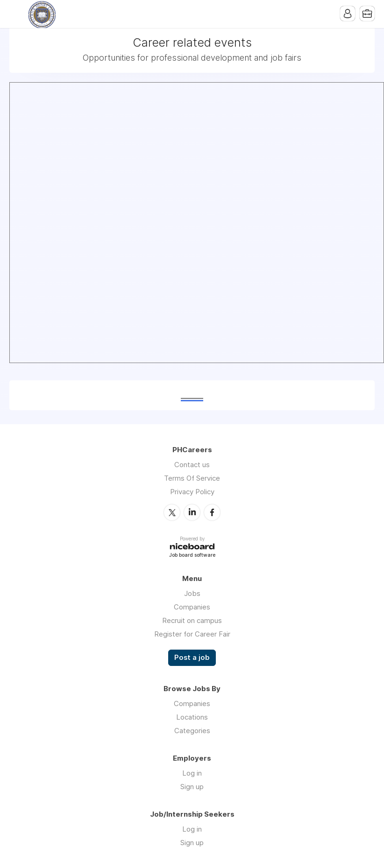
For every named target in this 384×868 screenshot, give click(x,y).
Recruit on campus (192, 620)
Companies (192, 607)
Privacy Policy (192, 492)
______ (192, 395)
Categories (192, 731)
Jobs (192, 593)
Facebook (212, 512)
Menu (16, 14)
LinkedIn (192, 512)
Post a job (192, 658)
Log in (192, 773)
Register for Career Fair (192, 634)
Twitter (172, 512)
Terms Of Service (192, 478)
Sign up (192, 787)
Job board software (192, 556)
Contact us (192, 465)
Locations (192, 717)
